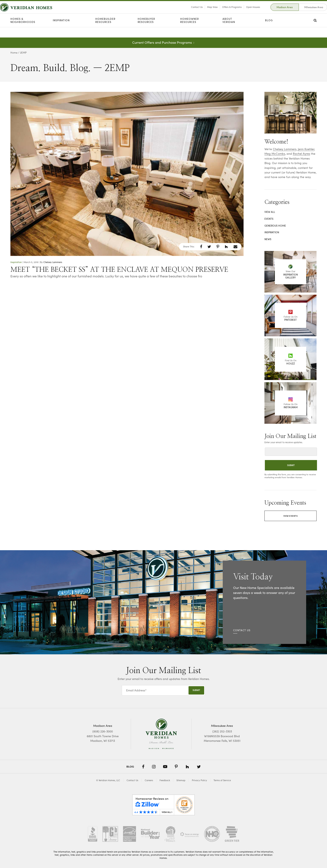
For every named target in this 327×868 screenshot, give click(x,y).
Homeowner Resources (189, 31)
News (268, 239)
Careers (149, 780)
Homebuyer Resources (146, 31)
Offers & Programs (221, 12)
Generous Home (275, 226)
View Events (291, 516)
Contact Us (186, 12)
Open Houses (243, 12)
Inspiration (61, 31)
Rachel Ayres (301, 154)
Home (14, 52)
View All (270, 212)
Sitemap (181, 780)
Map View (202, 12)
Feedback (165, 780)
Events (269, 219)
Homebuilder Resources (105, 31)
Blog (269, 31)
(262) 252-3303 (222, 731)
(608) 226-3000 (103, 731)
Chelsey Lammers (53, 262)
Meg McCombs (275, 154)
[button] (201, 247)
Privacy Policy (199, 780)
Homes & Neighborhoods (23, 31)
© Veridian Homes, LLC (108, 780)
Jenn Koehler (306, 149)
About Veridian (229, 31)
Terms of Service (222, 780)
